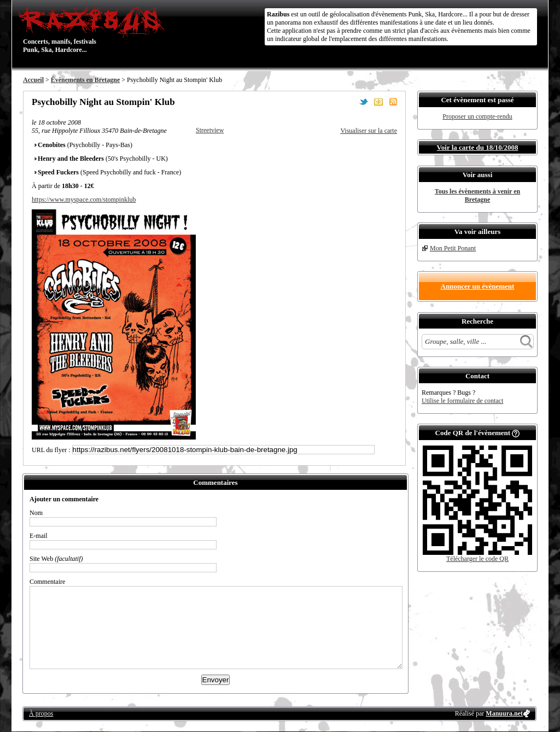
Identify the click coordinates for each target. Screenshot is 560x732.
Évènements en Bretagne (85, 80)
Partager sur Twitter (364, 102)
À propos (41, 713)
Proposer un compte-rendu (477, 116)
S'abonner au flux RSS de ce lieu (393, 102)
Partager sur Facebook (349, 102)
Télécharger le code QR (477, 559)
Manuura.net (504, 713)
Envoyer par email (378, 102)
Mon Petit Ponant (453, 248)
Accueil (33, 80)
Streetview (210, 130)
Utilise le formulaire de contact (462, 401)
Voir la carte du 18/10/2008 (478, 147)
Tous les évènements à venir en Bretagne (477, 195)
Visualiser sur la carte (369, 131)
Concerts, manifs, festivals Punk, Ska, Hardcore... (94, 30)
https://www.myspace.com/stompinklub (84, 200)
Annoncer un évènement (478, 286)
